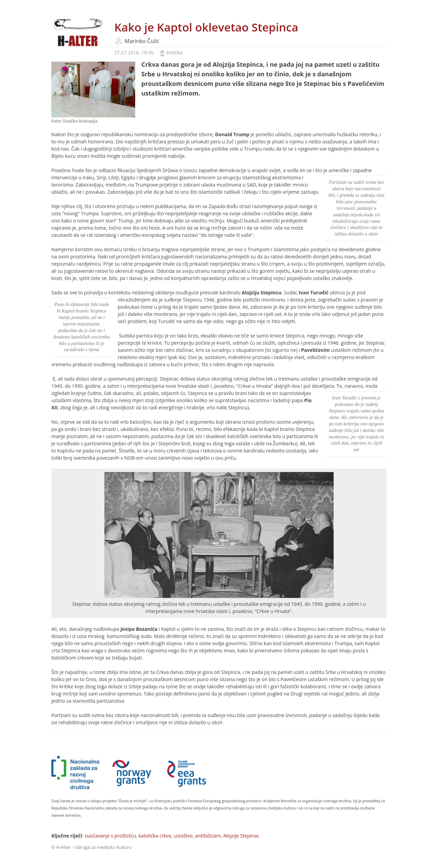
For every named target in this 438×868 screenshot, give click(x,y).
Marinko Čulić (142, 41)
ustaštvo (183, 836)
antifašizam (208, 836)
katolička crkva (155, 836)
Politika (175, 53)
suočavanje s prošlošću (110, 836)
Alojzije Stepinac (241, 836)
